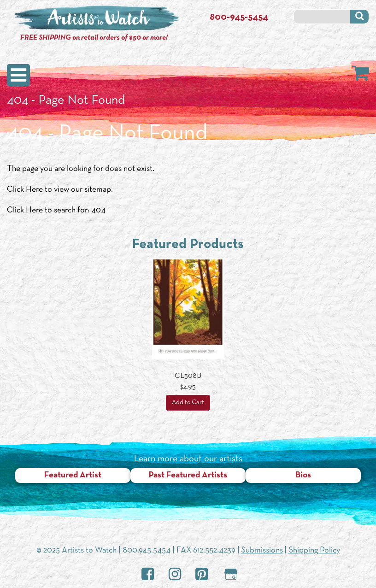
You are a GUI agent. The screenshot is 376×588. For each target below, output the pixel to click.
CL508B (188, 376)
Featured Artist (73, 475)
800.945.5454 (147, 550)
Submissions (262, 550)
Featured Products (188, 244)
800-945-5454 (239, 18)
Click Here (25, 190)
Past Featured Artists (188, 475)
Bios (303, 475)
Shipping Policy (314, 550)
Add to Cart (188, 403)
